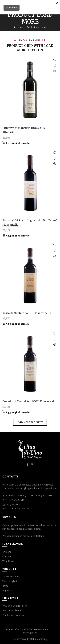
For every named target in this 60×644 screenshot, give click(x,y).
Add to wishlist (55, 60)
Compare (55, 66)
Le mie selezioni (11, 577)
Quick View (55, 71)
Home (20, 27)
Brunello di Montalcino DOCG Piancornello (29, 401)
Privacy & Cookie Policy (15, 606)
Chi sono (7, 552)
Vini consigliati (10, 581)
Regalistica (8, 590)
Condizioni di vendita (13, 615)
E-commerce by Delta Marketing (30, 639)
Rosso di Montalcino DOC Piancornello (27, 313)
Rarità (5, 586)
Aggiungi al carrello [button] (18, 143)
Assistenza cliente (12, 610)
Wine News (8, 561)
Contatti (7, 556)
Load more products (30, 422)
